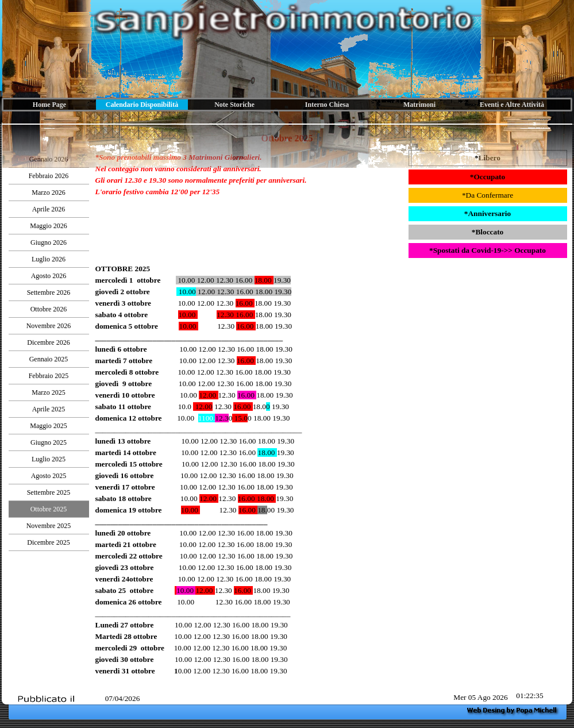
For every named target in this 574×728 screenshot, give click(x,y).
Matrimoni (419, 105)
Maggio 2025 (48, 426)
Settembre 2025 (49, 492)
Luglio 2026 (49, 259)
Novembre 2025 (49, 526)
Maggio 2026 (48, 226)
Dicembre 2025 (48, 542)
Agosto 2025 (49, 476)
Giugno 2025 (49, 442)
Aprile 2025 (49, 409)
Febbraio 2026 (49, 176)
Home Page (49, 105)
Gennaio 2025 (49, 359)
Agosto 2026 (49, 276)
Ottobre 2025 (49, 509)
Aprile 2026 (49, 209)
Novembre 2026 (49, 326)
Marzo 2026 (48, 192)
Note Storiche (234, 105)
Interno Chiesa (327, 105)
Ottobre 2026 (49, 309)
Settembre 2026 (49, 292)
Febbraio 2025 (49, 376)
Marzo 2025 (48, 392)
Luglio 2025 (49, 459)
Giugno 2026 (49, 242)
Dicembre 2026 (48, 342)
